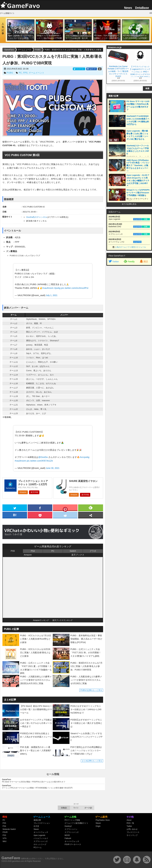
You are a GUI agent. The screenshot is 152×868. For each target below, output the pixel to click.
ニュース (137, 219)
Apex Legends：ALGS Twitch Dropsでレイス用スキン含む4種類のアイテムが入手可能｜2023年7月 (138, 181)
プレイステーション (42, 823)
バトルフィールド (41, 838)
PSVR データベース (73, 844)
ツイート (79, 69)
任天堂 (36, 826)
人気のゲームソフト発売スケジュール (130, 247)
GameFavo (11, 858)
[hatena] (15, 515)
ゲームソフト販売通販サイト (76, 823)
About (129, 820)
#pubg (57, 288)
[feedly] (91, 507)
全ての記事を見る (129, 204)
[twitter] (15, 507)
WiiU (4, 841)
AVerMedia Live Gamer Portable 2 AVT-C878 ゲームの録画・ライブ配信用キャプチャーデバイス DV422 (118, 71)
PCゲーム (38, 847)
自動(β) (64, 808)
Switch (73, 551)
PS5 (13, 551)
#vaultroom (48, 288)
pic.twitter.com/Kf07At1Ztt (40, 461)
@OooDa (43, 457)
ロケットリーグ (40, 844)
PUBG (10, 73)
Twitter (114, 261)
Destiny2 (68, 826)
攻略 (146, 219)
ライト (76, 808)
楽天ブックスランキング (62, 620)
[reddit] (65, 515)
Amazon (23, 492)
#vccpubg (85, 457)
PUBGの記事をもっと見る (91, 690)
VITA (5, 838)
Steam (36, 829)
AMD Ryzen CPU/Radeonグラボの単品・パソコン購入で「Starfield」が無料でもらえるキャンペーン (138, 166)
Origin (98, 826)
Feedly (129, 261)
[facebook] (40, 507)
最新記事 (37, 820)
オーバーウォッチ (41, 832)
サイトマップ (132, 835)
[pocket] (40, 515)
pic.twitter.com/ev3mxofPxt (75, 288)
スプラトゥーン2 (41, 841)
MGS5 (67, 835)
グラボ (93, 551)
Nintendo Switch (9, 829)
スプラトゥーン (71, 829)
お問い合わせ (132, 829)
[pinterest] (65, 508)
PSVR (5, 832)
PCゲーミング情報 (72, 820)
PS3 (4, 835)
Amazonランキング (41, 620)
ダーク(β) (88, 808)
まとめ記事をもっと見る (92, 761)
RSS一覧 (130, 823)
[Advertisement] (126, 287)
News (128, 8)
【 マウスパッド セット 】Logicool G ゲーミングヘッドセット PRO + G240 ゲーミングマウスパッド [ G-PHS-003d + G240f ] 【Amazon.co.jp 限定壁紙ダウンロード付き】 (140, 71)
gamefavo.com (18, 861)
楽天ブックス (78, 555)
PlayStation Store (103, 820)
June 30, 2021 (53, 468)
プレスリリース (133, 832)
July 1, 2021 (52, 295)
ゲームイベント (37, 73)
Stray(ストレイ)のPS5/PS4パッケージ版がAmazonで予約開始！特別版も (138, 193)
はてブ (92, 69)
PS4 (33, 551)
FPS (25, 73)
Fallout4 (68, 838)
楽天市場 (34, 492)
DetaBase (142, 8)
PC (20, 73)
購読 (144, 261)
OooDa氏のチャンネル (37, 217)
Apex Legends (39, 835)
